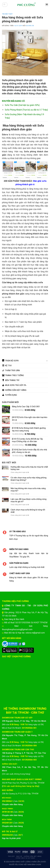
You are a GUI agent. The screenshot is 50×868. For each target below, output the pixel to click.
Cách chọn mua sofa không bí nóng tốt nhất (28, 511)
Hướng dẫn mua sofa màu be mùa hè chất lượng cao (29, 468)
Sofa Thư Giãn (11, 105)
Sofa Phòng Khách (13, 110)
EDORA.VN (30, 26)
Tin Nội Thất (7, 14)
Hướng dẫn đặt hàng (33, 856)
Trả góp (11, 856)
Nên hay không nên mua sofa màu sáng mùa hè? (28, 490)
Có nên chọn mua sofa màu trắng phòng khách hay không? (29, 479)
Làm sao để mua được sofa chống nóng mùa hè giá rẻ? (29, 500)
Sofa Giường (11, 114)
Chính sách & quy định (25, 858)
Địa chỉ (19, 856)
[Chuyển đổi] (47, 361)
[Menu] (5, 5)
